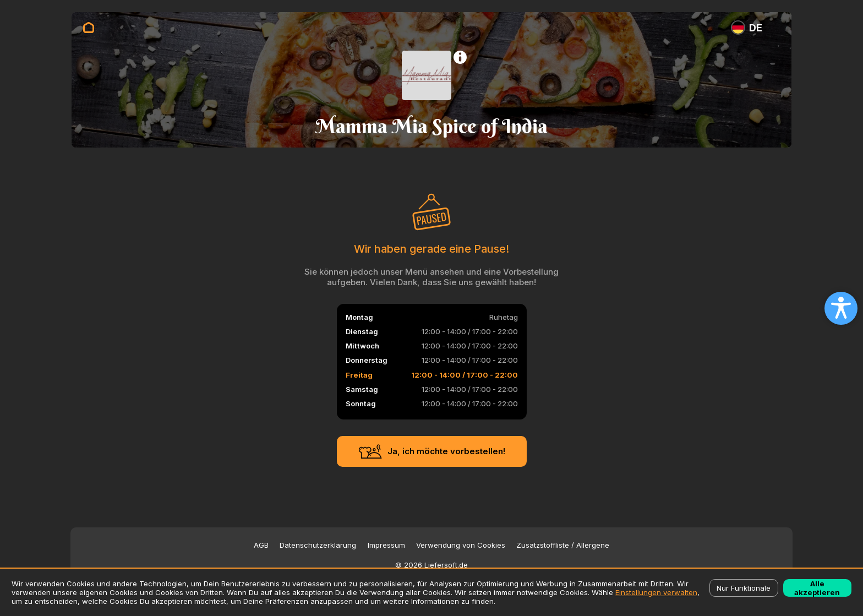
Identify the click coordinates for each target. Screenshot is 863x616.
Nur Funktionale (744, 588)
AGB (261, 545)
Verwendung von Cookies (461, 545)
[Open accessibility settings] (841, 308)
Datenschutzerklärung (318, 545)
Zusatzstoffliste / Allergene (563, 545)
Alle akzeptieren (817, 588)
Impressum (386, 545)
